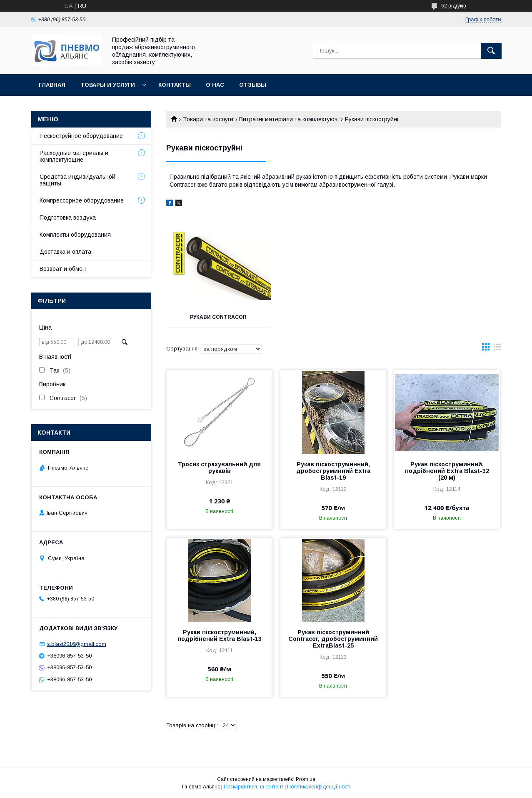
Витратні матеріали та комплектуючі (289, 119)
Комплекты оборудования (75, 235)
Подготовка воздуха (68, 218)
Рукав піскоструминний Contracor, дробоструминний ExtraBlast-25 (333, 639)
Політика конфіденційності (319, 787)
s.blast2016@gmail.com (77, 644)
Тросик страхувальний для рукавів (219, 468)
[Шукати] (491, 51)
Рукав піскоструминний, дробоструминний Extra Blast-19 (333, 471)
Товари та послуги (208, 119)
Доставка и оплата (65, 252)
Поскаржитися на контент (254, 787)
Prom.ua (306, 779)
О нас (215, 85)
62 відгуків (454, 6)
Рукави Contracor (218, 317)
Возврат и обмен (63, 269)
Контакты (175, 85)
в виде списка (497, 349)
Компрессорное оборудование (82, 200)
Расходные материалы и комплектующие (74, 156)
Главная (52, 85)
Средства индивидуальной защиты (77, 180)
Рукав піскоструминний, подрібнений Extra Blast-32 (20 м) (447, 471)
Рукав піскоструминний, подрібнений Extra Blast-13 (220, 635)
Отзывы (253, 85)
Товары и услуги (108, 85)
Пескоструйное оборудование (81, 136)
